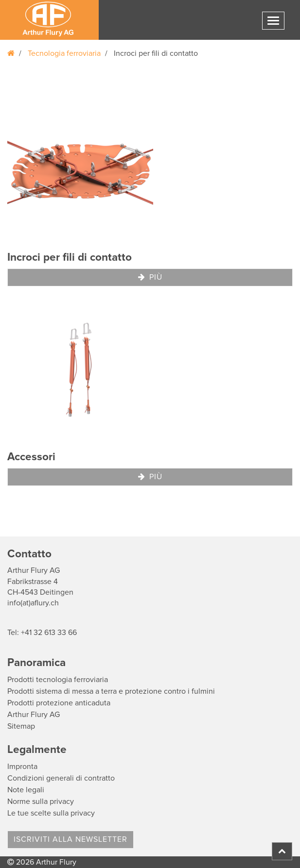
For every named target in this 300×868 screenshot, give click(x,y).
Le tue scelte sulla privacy (51, 813)
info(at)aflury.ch (33, 603)
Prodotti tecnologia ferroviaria (58, 680)
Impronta (22, 767)
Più (150, 277)
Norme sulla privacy (41, 801)
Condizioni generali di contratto (61, 778)
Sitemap (21, 726)
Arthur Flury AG (34, 715)
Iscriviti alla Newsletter (71, 839)
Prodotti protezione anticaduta (59, 703)
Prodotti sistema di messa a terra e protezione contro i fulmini (111, 691)
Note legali (26, 790)
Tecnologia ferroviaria (64, 53)
